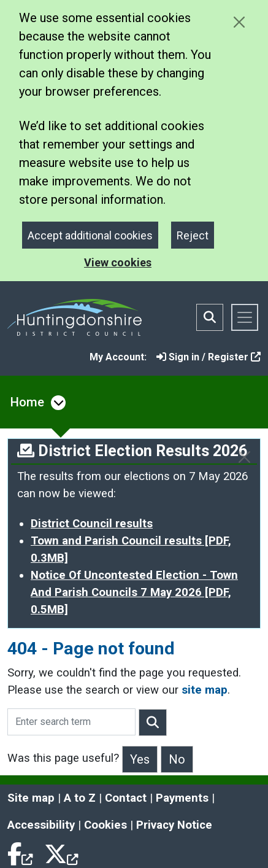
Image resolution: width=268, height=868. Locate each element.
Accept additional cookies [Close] (90, 235)
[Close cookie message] (239, 22)
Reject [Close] (193, 235)
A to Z (80, 798)
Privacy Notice (174, 825)
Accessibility (41, 825)
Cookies (105, 825)
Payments (182, 798)
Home (27, 402)
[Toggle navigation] (245, 317)
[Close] (244, 457)
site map (205, 690)
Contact (126, 798)
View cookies (118, 262)
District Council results (92, 524)
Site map (31, 798)
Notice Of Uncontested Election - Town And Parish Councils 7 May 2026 (134, 592)
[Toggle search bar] (210, 317)
